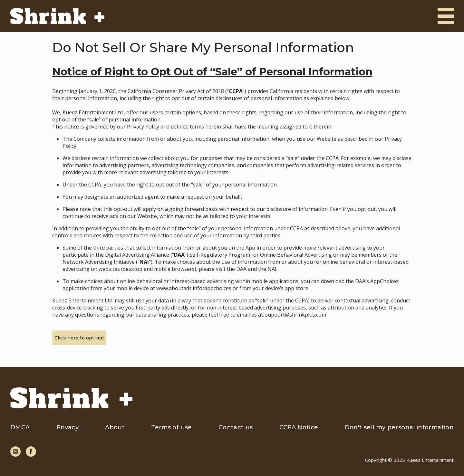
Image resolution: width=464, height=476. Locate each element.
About (115, 427)
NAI (272, 269)
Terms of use (171, 427)
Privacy (68, 427)
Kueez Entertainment (430, 460)
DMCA (20, 427)
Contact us (236, 427)
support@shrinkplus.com (296, 315)
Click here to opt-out (79, 338)
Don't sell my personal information (399, 427)
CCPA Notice (299, 427)
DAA (241, 269)
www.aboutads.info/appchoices (194, 288)
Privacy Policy (143, 127)
